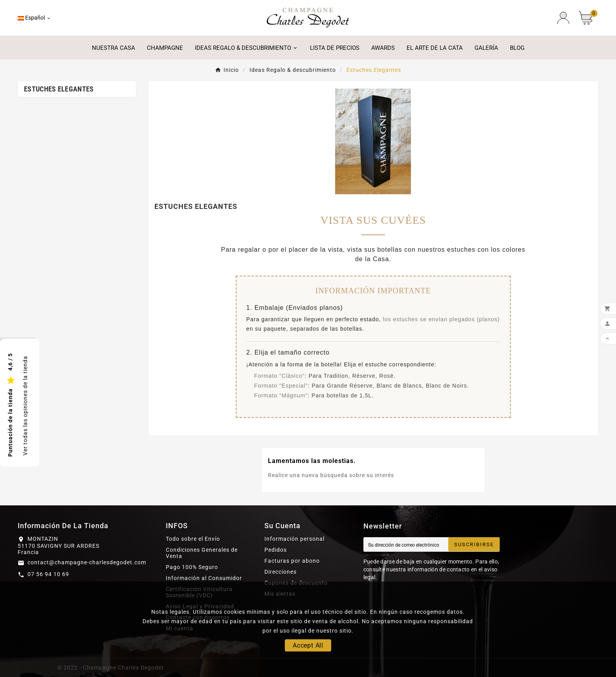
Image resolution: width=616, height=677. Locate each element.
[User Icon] (563, 18)
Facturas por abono (292, 561)
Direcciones (280, 572)
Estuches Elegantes (59, 89)
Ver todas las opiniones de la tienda (25, 406)
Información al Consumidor (204, 578)
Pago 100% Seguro (192, 567)
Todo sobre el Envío (193, 539)
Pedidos (276, 550)
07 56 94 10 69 (48, 574)
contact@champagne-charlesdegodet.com (87, 562)
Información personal (294, 539)
